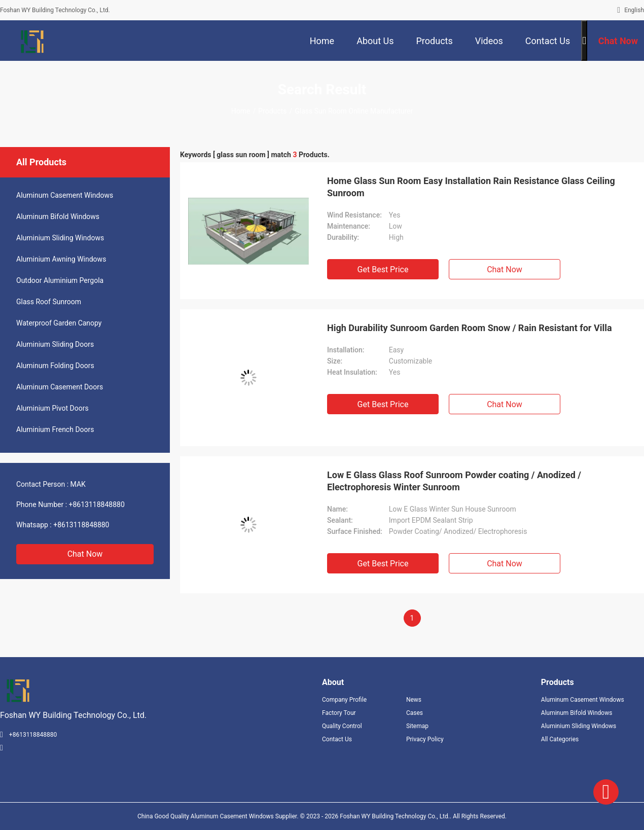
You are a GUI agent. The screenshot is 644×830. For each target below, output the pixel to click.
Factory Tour (339, 713)
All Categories (560, 739)
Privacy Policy (425, 739)
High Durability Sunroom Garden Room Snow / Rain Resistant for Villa (470, 328)
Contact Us (337, 739)
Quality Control (342, 726)
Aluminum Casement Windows (65, 195)
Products (272, 111)
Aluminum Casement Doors (60, 387)
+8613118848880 (97, 504)
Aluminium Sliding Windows (60, 238)
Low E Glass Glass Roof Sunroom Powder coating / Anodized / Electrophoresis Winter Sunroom (454, 481)
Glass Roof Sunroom (49, 302)
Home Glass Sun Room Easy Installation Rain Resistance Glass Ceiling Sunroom (471, 187)
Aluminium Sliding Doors (55, 344)
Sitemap (417, 726)
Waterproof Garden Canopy (59, 323)
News (414, 700)
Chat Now (85, 554)
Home (241, 111)
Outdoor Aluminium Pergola (60, 280)
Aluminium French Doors (55, 429)
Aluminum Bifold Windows (58, 216)
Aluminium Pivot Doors (52, 408)
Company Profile (344, 700)
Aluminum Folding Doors (55, 366)
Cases (415, 713)
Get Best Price (383, 269)
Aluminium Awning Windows (61, 259)
